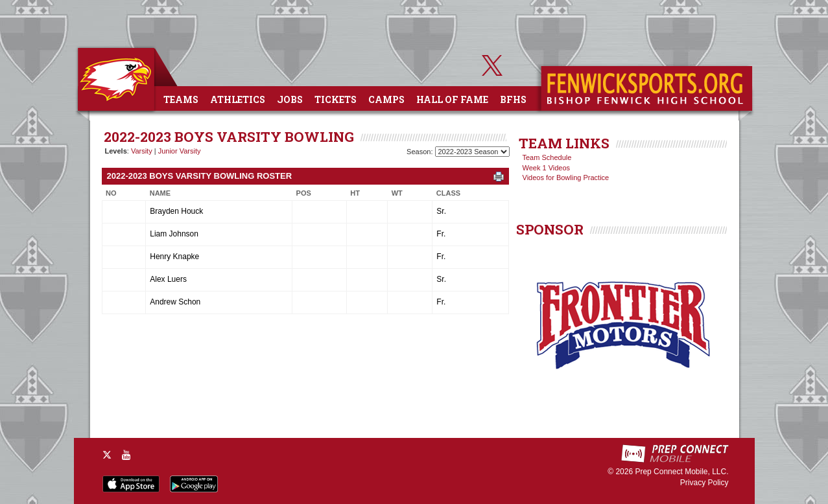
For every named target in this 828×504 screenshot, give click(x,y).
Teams (181, 99)
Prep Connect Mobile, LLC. (681, 472)
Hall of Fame (452, 99)
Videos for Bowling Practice (566, 178)
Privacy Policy (704, 483)
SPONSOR (550, 229)
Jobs (290, 99)
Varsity (142, 151)
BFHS (513, 99)
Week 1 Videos (547, 168)
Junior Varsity (180, 151)
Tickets (336, 99)
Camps (386, 99)
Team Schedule (547, 157)
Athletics (238, 99)
